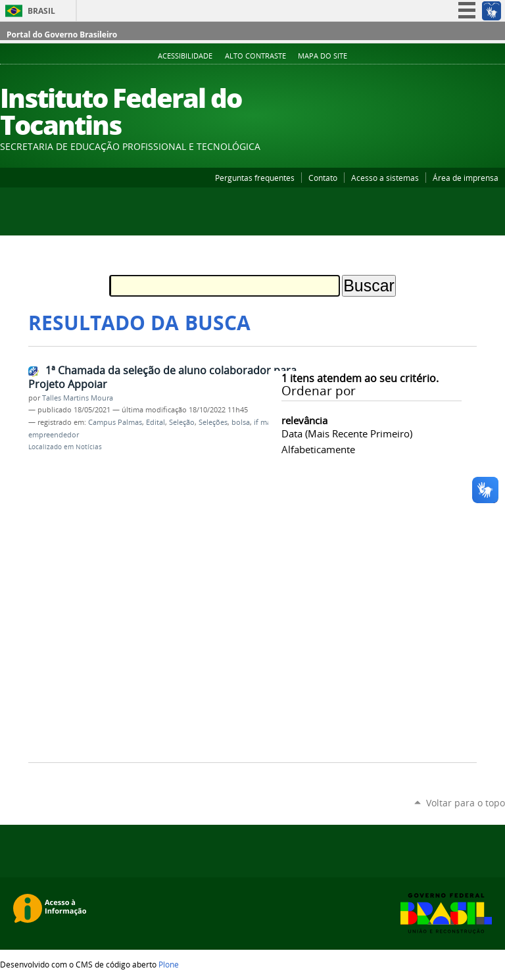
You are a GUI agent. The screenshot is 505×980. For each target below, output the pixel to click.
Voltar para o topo (466, 803)
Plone (169, 964)
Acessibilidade (185, 56)
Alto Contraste (255, 56)
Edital (156, 422)
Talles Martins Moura (78, 398)
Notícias (89, 447)
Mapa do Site (323, 56)
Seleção (182, 422)
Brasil (41, 11)
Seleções (213, 422)
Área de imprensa (466, 178)
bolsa (241, 422)
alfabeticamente (318, 449)
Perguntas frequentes (255, 178)
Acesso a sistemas (385, 178)
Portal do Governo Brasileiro (62, 35)
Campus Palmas (115, 422)
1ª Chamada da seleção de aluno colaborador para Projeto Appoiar (162, 377)
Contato (323, 178)
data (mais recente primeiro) (347, 433)
